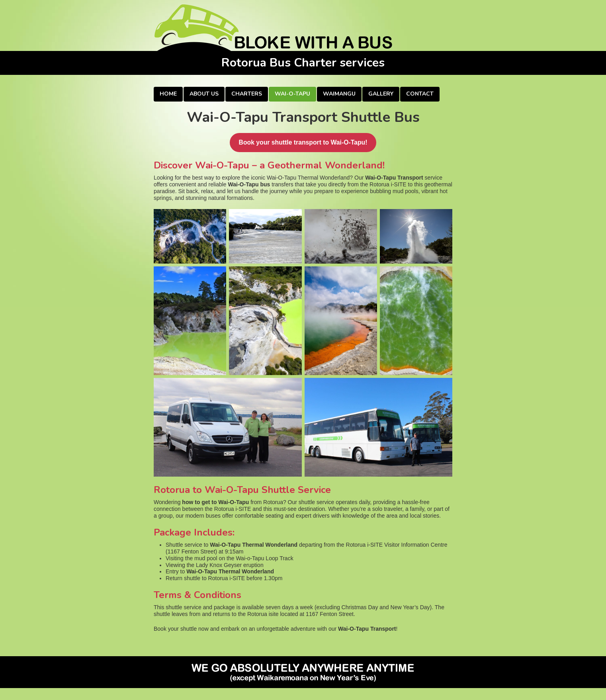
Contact (420, 94)
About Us (204, 94)
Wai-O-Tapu (292, 94)
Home (168, 94)
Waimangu (339, 94)
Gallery (381, 94)
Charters (247, 94)
